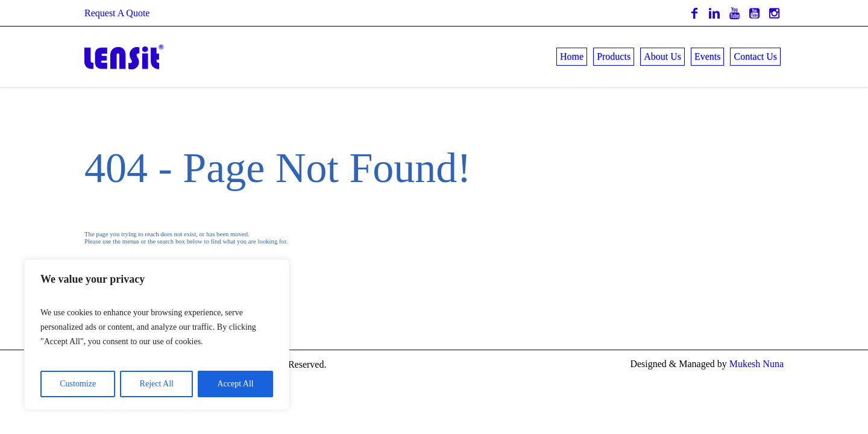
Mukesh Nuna (756, 364)
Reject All (157, 384)
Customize (78, 384)
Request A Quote (117, 13)
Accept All (235, 384)
